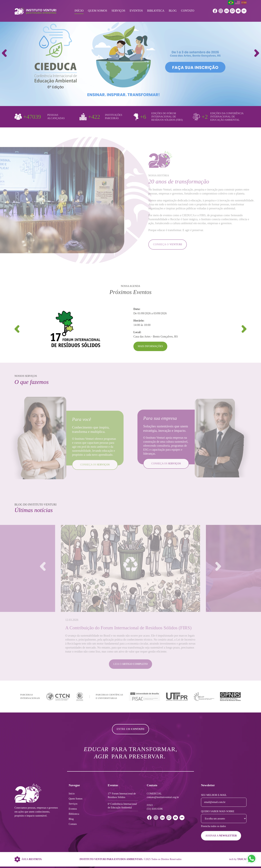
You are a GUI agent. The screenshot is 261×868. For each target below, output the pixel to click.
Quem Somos (98, 11)
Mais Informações (150, 346)
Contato (188, 11)
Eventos (136, 11)
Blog (173, 11)
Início (79, 11)
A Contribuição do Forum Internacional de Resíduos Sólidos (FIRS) (128, 628)
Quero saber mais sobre (218, 811)
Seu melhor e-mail (214, 795)
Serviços (118, 11)
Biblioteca (156, 11)
